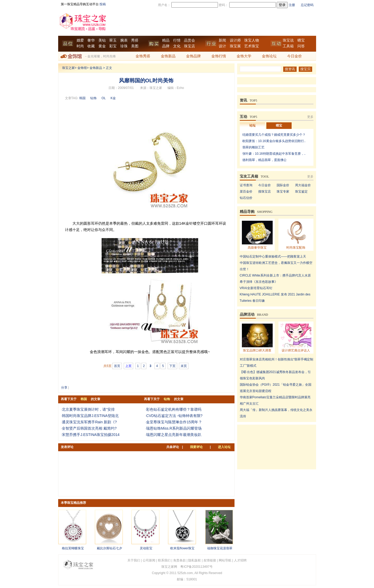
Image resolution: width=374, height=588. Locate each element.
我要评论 (196, 447)
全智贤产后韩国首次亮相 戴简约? (89, 428)
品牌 (166, 46)
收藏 (91, 46)
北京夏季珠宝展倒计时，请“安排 (88, 409)
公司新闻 (149, 560)
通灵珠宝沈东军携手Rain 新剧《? (89, 422)
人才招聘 (240, 560)
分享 (64, 388)
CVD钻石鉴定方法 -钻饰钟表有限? (174, 416)
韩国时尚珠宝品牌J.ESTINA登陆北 (90, 416)
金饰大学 (244, 56)
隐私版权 (195, 560)
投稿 (103, 4)
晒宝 (301, 40)
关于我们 (134, 560)
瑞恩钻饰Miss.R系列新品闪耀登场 (174, 428)
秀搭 (135, 40)
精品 (166, 40)
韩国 (82, 98)
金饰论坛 (269, 56)
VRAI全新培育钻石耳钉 (256, 288)
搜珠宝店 (265, 192)
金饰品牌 (193, 56)
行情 (177, 40)
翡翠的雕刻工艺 (253, 147)
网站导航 (225, 560)
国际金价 (283, 185)
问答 (301, 46)
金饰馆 (82, 68)
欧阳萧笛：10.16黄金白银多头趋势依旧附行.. (274, 141)
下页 (172, 366)
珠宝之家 (68, 68)
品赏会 (190, 40)
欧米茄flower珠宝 (182, 548)
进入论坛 (224, 447)
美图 (135, 46)
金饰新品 (168, 56)
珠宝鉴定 (301, 192)
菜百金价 (246, 192)
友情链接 (210, 560)
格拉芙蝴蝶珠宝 (73, 548)
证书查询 (246, 185)
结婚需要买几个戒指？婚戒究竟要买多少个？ (274, 135)
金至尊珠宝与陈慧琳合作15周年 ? (174, 422)
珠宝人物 (252, 40)
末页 (184, 366)
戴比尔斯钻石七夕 (109, 548)
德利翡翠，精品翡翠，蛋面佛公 (265, 160)
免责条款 (179, 560)
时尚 (80, 46)
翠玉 (113, 40)
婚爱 (80, 40)
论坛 (252, 125)
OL (104, 98)
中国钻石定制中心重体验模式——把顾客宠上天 (273, 257)
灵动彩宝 (146, 548)
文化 (177, 46)
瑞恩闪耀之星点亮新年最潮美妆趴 (174, 435)
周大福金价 (303, 185)
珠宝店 (190, 46)
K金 (113, 98)
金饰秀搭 (143, 56)
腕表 (124, 40)
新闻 (222, 40)
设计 (222, 46)
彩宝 (113, 46)
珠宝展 (235, 46)
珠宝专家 (283, 192)
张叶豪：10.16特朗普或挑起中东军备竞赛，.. (274, 154)
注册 (292, 5)
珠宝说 (288, 40)
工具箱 (288, 46)
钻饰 (93, 98)
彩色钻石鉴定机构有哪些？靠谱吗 (174, 409)
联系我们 (164, 560)
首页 (117, 366)
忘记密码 (307, 5)
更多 (310, 117)
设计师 (235, 40)
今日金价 (295, 56)
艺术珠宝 (252, 46)
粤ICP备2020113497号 (196, 567)
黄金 (102, 46)
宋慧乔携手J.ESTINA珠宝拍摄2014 (91, 435)
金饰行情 (219, 56)
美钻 (102, 40)
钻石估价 (246, 198)
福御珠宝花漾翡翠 (220, 548)
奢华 (91, 40)
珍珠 (124, 46)
